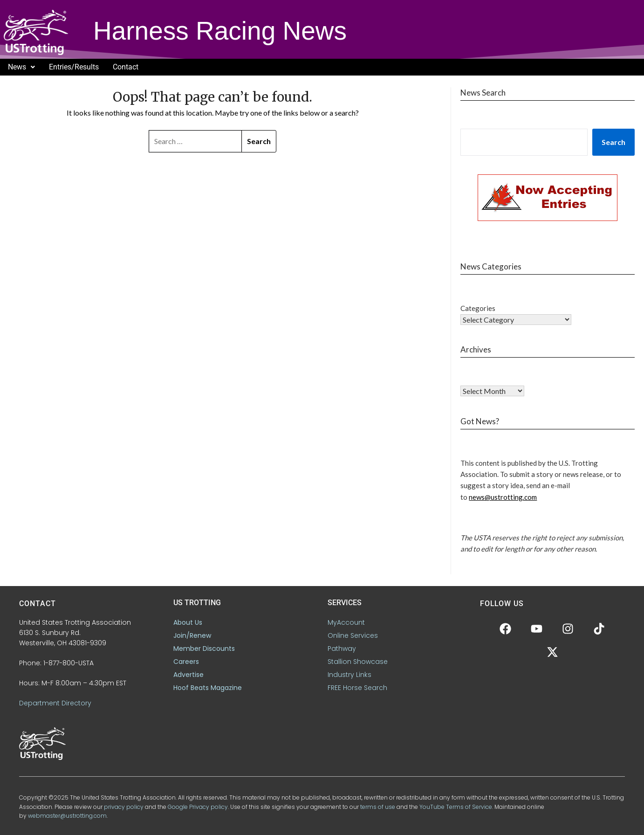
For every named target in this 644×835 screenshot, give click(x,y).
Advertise (188, 675)
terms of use (378, 807)
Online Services (353, 635)
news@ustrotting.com (503, 497)
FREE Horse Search (357, 688)
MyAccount (346, 622)
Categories (478, 308)
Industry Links (349, 675)
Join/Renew (192, 635)
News (21, 67)
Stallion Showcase (358, 662)
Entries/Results (74, 67)
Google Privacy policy (198, 807)
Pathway (342, 649)
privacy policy (124, 807)
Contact (126, 67)
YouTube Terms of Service (456, 807)
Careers (186, 662)
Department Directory (55, 703)
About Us (188, 622)
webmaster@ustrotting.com (67, 816)
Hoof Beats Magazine (208, 688)
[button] (21, 67)
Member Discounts (204, 649)
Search (613, 142)
